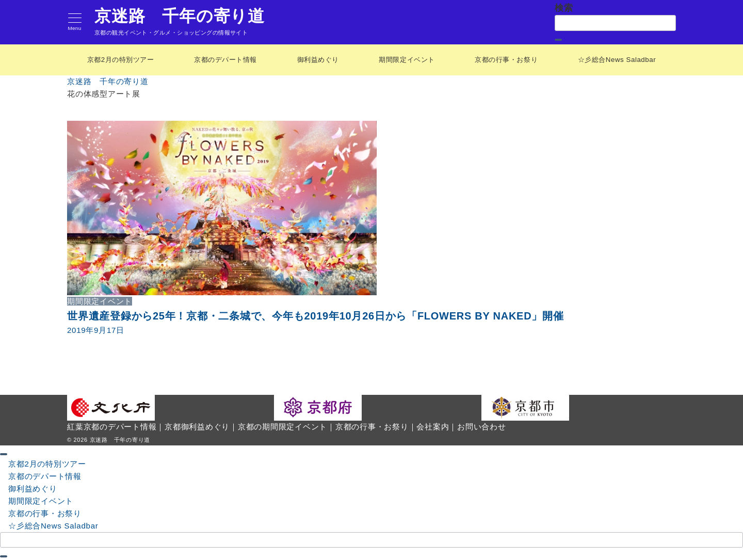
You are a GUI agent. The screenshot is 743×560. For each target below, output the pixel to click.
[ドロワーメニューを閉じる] (4, 454)
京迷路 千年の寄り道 (180, 16)
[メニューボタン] (75, 22)
